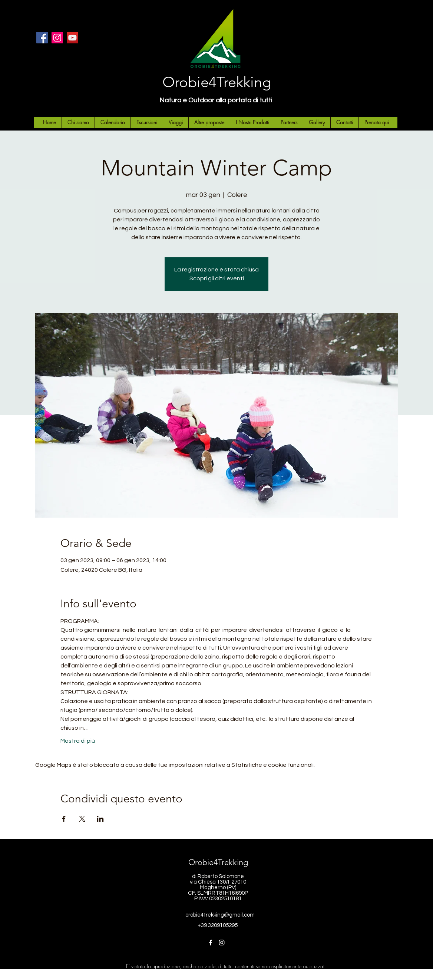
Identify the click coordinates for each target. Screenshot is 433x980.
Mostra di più (78, 741)
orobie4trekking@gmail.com (220, 915)
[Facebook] (42, 38)
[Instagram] (57, 38)
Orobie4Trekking (217, 82)
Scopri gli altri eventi (217, 278)
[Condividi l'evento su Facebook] (64, 819)
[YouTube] (72, 38)
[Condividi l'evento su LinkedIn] (100, 819)
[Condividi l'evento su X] (82, 819)
